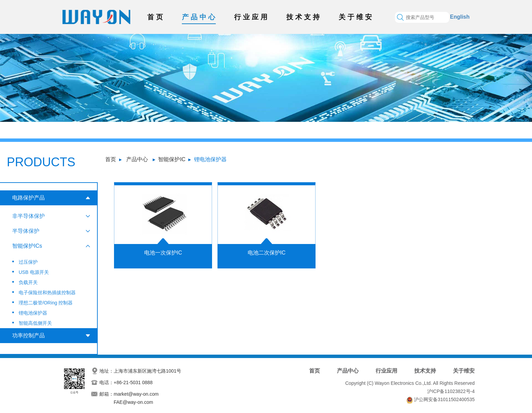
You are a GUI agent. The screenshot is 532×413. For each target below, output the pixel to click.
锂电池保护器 (210, 159)
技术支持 (304, 17)
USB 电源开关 (34, 272)
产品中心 (199, 17)
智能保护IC (172, 159)
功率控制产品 (28, 335)
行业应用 (252, 17)
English (460, 17)
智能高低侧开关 (35, 323)
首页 (156, 17)
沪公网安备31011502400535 (444, 399)
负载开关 (28, 282)
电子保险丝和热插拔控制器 (47, 293)
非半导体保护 (28, 216)
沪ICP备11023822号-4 (451, 391)
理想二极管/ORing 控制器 (46, 303)
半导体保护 (26, 231)
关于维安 (356, 17)
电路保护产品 (28, 198)
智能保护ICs (27, 246)
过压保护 (28, 262)
